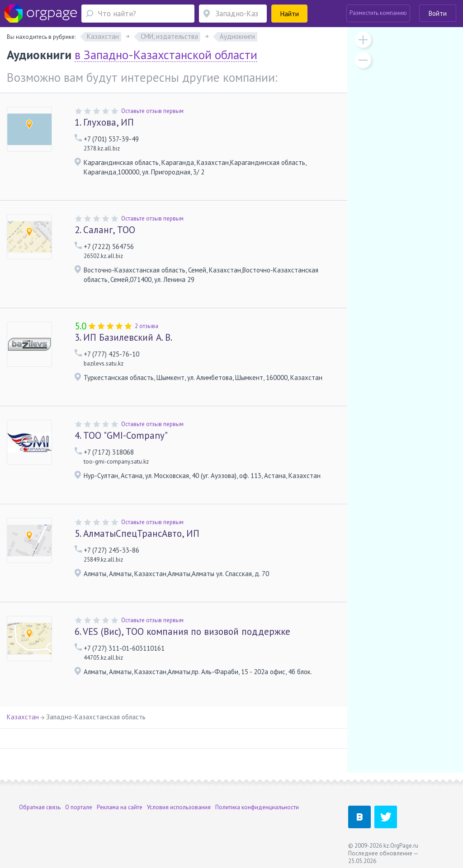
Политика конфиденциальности (257, 807)
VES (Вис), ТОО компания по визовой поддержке (182, 631)
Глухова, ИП (104, 122)
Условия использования (179, 807)
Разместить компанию (378, 13)
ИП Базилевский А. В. (123, 337)
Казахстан (23, 717)
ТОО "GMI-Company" (121, 435)
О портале (79, 807)
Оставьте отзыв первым (152, 111)
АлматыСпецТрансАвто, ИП (137, 533)
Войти (438, 13)
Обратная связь (40, 807)
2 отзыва (146, 326)
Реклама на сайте (120, 807)
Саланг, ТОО (105, 230)
